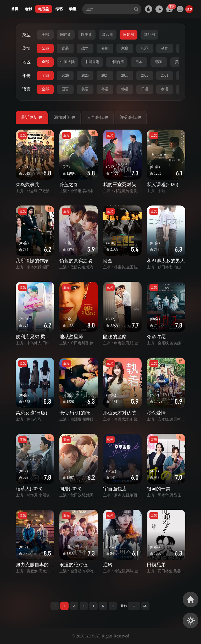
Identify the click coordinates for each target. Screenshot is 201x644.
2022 (145, 76)
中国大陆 (68, 62)
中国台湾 (117, 62)
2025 (85, 76)
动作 (165, 48)
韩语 (125, 89)
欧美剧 (87, 35)
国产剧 (66, 35)
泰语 (165, 89)
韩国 (159, 62)
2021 (165, 76)
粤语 (105, 89)
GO (145, 606)
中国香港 (92, 62)
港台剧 (108, 35)
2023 (125, 76)
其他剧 (149, 35)
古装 (65, 48)
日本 (139, 62)
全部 (45, 35)
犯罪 (145, 48)
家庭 (125, 48)
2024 (105, 76)
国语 (65, 89)
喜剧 (105, 48)
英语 (85, 89)
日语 (145, 89)
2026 (65, 76)
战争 (85, 48)
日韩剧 (129, 35)
